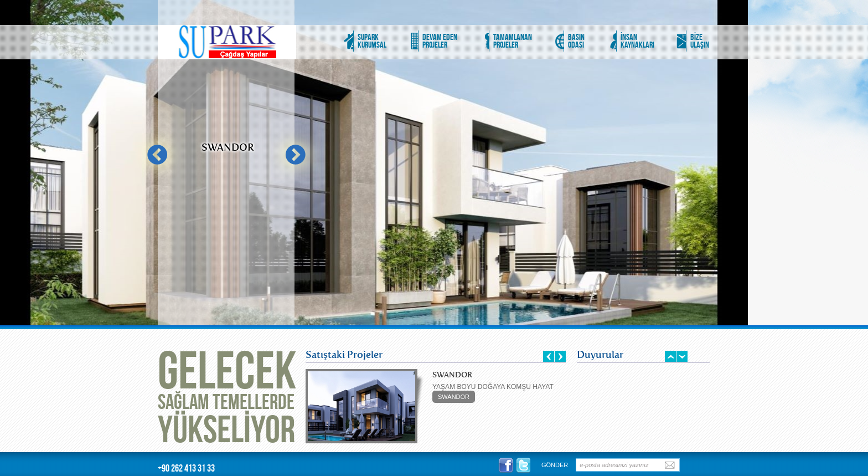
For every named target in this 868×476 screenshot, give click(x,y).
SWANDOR (454, 397)
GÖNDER (555, 465)
